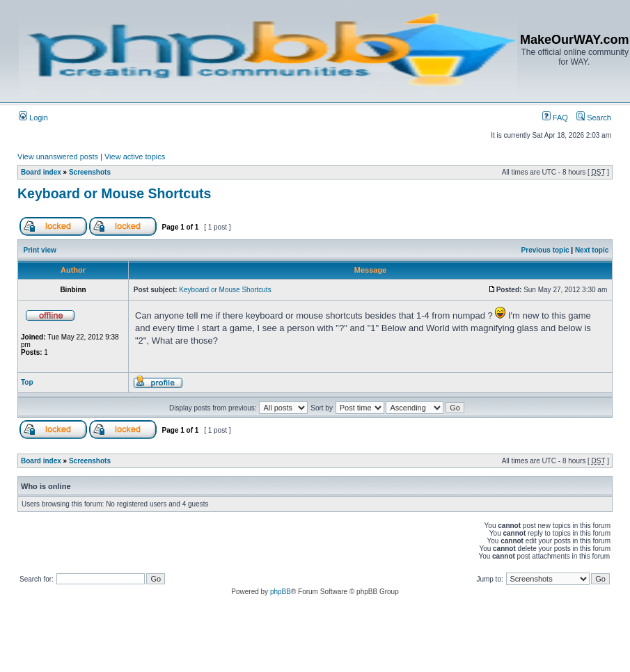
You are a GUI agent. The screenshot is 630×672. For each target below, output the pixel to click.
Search (594, 118)
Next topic (592, 250)
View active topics (135, 157)
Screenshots (90, 172)
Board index (41, 172)
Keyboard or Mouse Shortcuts (114, 193)
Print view (40, 250)
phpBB (281, 592)
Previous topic (545, 250)
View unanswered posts (58, 157)
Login (33, 118)
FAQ (555, 118)
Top (27, 382)
